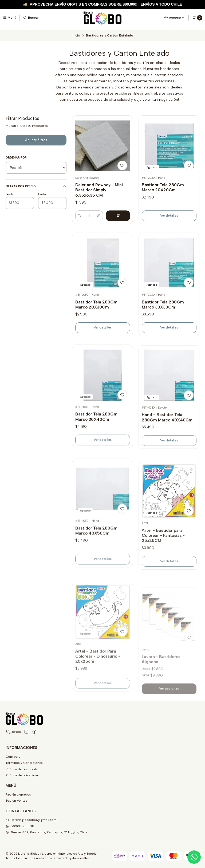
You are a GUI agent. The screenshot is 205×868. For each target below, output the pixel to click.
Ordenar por (16, 157)
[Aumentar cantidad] (99, 216)
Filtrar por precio (36, 186)
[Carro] (197, 18)
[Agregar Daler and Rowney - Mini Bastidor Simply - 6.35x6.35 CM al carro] (118, 216)
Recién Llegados (18, 794)
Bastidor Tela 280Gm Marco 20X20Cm (163, 187)
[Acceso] (174, 18)
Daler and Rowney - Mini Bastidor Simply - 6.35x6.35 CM (99, 190)
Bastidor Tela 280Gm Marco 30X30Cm (163, 323)
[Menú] (10, 18)
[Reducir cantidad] (80, 216)
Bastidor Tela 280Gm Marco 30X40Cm (96, 441)
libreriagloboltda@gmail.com (31, 820)
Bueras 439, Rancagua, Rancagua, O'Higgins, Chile (46, 832)
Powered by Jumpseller (71, 858)
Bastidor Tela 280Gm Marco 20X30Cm (96, 316)
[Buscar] (31, 18)
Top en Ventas (16, 801)
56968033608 (20, 826)
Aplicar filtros (36, 140)
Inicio (76, 36)
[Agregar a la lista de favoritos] (122, 165)
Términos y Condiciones (24, 763)
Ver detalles (169, 216)
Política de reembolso (23, 769)
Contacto (13, 757)
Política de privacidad (22, 775)
